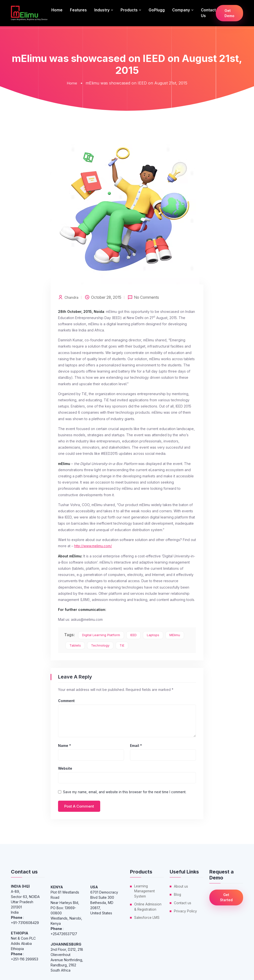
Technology (100, 645)
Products (129, 10)
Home (57, 10)
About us (181, 886)
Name (64, 745)
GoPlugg (157, 10)
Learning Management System (145, 891)
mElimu (175, 635)
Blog (178, 894)
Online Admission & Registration (148, 907)
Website (65, 768)
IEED (133, 635)
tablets (75, 645)
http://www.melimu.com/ (93, 546)
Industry (102, 10)
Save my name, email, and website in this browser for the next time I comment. (125, 792)
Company (181, 10)
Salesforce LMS (147, 918)
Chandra (72, 297)
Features (78, 10)
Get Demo (229, 13)
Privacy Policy (185, 911)
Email (136, 745)
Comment (66, 701)
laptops (153, 635)
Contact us (208, 13)
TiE (122, 645)
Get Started (226, 898)
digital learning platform (101, 635)
